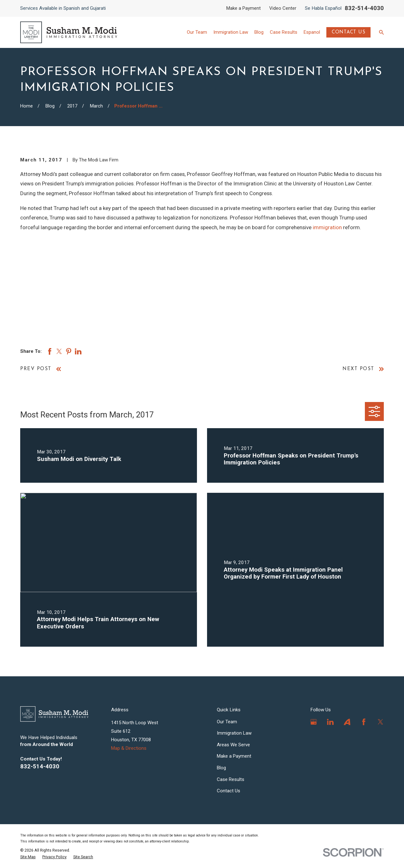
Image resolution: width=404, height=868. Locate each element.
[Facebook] (364, 722)
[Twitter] (380, 722)
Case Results (231, 779)
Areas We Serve (233, 745)
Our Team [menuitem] (197, 32)
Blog (221, 768)
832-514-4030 (364, 8)
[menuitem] (28, 857)
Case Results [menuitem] (284, 32)
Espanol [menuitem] (312, 32)
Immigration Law (234, 733)
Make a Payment (244, 8)
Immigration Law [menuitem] (231, 32)
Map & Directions (129, 748)
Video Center (283, 8)
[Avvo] (347, 722)
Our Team (227, 722)
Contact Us (349, 32)
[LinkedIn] (330, 722)
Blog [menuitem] (259, 32)
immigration (327, 227)
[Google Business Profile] (314, 722)
